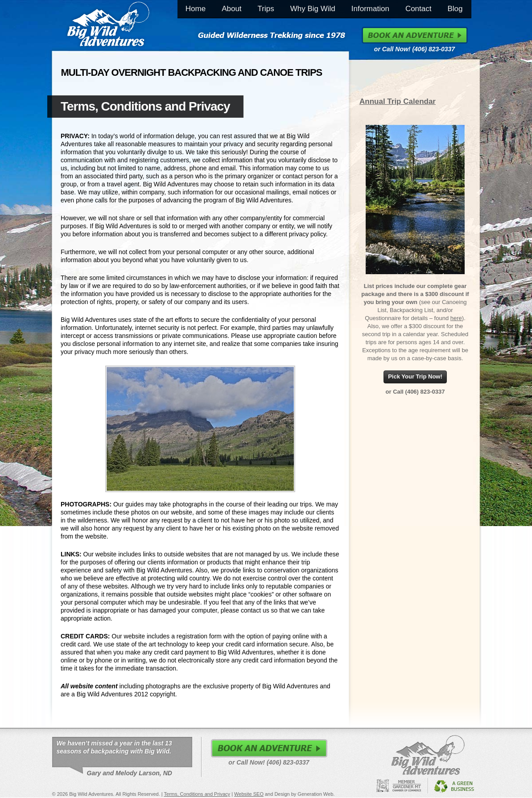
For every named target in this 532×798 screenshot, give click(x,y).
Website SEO (249, 794)
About (231, 9)
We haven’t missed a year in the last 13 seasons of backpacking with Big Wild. (114, 749)
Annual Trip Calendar (398, 101)
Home (196, 9)
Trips (266, 9)
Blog (455, 9)
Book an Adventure (415, 35)
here (456, 318)
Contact (419, 9)
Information (370, 9)
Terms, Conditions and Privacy (197, 794)
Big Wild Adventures (108, 25)
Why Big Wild (313, 9)
